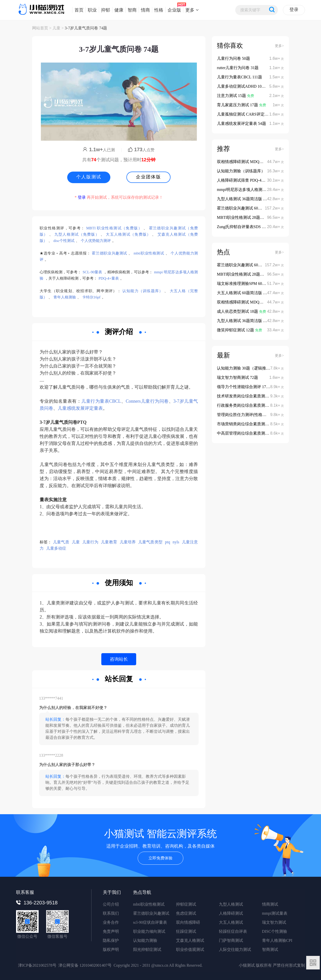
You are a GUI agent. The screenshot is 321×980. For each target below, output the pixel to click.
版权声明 (111, 949)
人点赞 (141, 150)
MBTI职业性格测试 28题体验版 (245, 217)
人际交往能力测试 (235, 949)
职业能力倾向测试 (149, 931)
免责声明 (111, 931)
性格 (158, 10)
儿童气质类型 (150, 542)
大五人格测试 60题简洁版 (240, 293)
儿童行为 (90, 542)
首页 (78, 10)
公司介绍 (111, 904)
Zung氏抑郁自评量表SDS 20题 (244, 227)
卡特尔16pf (91, 297)
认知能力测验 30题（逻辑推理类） (248, 368)
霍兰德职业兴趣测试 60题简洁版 (246, 208)
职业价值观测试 (190, 949)
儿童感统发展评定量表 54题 (242, 123)
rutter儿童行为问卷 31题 (238, 68)
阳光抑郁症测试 (147, 949)
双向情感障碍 (188, 922)
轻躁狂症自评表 (233, 931)
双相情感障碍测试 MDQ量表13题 (247, 162)
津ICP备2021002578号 (37, 965)
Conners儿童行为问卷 (147, 401)
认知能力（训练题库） (143, 291)
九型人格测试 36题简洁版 (240, 199)
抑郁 (104, 10)
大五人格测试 (231, 922)
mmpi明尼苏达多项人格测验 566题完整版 (253, 190)
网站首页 (40, 28)
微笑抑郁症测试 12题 (236, 330)
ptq (168, 542)
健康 (118, 10)
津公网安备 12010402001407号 (85, 965)
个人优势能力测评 (96, 241)
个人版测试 (89, 177)
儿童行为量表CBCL (101, 401)
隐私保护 (111, 940)
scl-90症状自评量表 (150, 922)
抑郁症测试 (186, 904)
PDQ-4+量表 (109, 278)
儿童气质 (61, 542)
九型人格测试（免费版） (77, 234)
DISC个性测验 (275, 931)
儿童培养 (128, 542)
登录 (294, 10)
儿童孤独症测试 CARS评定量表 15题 (250, 114)
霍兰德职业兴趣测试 (109, 253)
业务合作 (111, 922)
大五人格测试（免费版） (128, 234)
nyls (176, 542)
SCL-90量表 (93, 272)
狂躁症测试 (186, 931)
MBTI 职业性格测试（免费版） (114, 228)
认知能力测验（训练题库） (241, 171)
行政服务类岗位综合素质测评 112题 (248, 405)
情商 (144, 10)
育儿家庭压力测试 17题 (238, 105)
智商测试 (270, 949)
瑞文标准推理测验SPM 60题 (242, 283)
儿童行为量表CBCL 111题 (239, 77)
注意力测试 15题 (232, 96)
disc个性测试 (64, 241)
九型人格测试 (231, 904)
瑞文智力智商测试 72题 (237, 377)
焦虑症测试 (186, 913)
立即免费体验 (160, 858)
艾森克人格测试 (190, 940)
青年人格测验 (65, 297)
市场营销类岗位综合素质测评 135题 (249, 424)
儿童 (56, 28)
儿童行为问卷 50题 (233, 58)
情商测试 (270, 904)
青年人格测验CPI (277, 940)
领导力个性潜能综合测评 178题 (245, 387)
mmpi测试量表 (275, 913)
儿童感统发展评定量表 (80, 408)
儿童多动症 (56, 548)
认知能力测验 (145, 940)
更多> (279, 46)
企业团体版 (148, 177)
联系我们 (111, 913)
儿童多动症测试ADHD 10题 (242, 86)
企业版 (173, 10)
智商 (131, 10)
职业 (91, 10)
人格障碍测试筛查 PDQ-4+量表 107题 (250, 180)
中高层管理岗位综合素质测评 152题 (249, 433)
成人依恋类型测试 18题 (238, 311)
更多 (189, 10)
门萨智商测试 (231, 940)
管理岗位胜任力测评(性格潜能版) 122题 (252, 415)
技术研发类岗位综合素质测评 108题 (249, 396)
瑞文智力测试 (274, 922)
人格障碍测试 (231, 913)
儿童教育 (109, 542)
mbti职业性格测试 (149, 253)
